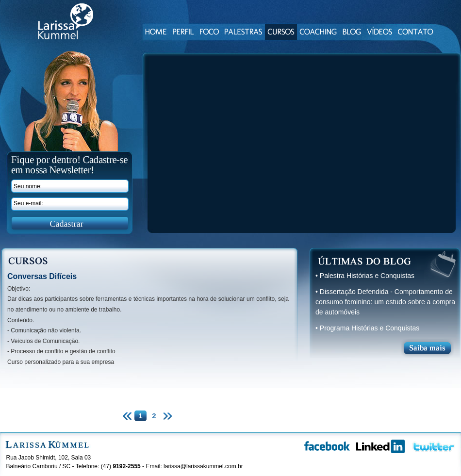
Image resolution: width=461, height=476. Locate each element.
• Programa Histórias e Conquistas (367, 328)
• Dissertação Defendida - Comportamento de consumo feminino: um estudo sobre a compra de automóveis (385, 302)
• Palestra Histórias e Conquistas (365, 276)
